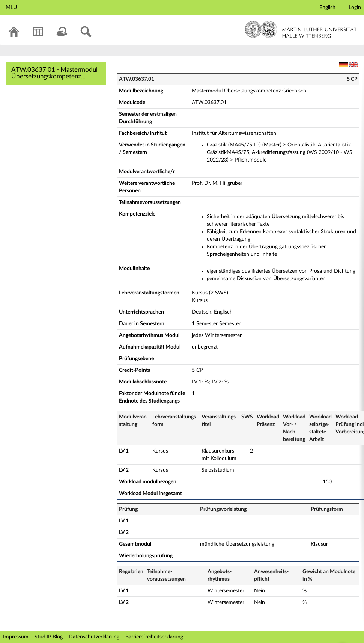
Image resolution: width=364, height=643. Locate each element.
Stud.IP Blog (49, 637)
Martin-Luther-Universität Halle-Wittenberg (301, 29)
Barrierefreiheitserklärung (154, 637)
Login (355, 8)
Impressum (16, 637)
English (327, 8)
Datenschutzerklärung (94, 637)
